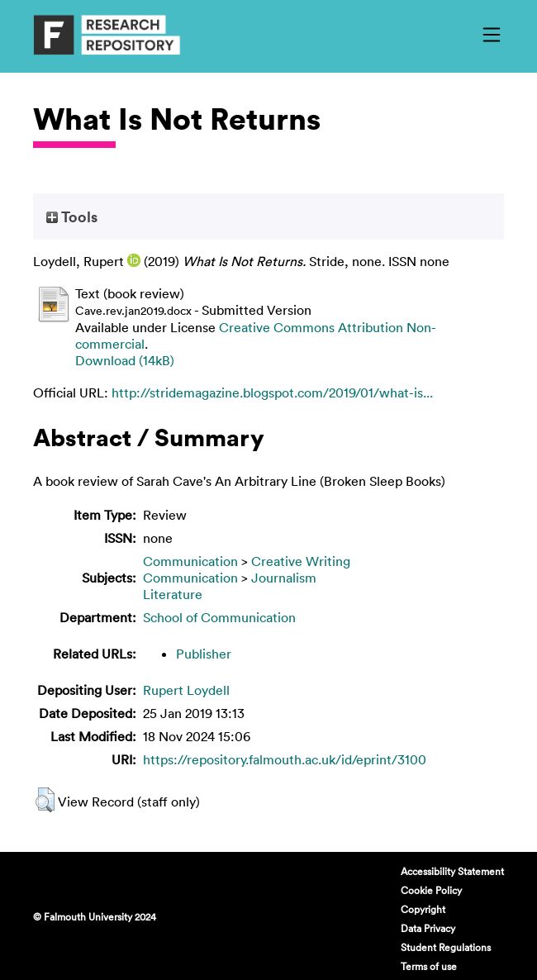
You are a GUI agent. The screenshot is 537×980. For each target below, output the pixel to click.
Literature (173, 594)
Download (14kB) (125, 360)
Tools (72, 216)
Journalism (284, 578)
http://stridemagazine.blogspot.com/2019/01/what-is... (272, 392)
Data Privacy (428, 928)
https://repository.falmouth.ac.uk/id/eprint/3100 (285, 759)
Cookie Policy (431, 890)
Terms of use (429, 966)
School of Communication (219, 617)
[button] (45, 800)
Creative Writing (301, 561)
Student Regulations (446, 947)
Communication (190, 561)
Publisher (204, 654)
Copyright (423, 909)
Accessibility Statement (452, 871)
